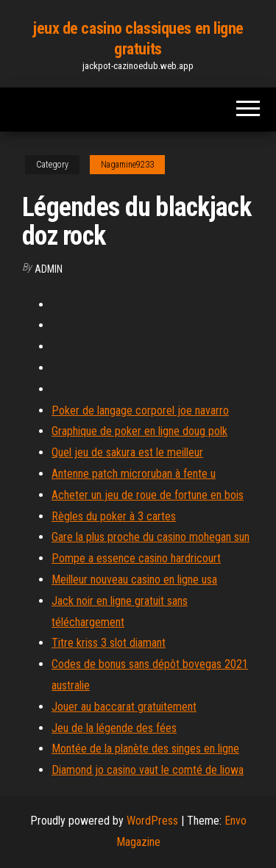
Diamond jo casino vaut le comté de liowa (148, 770)
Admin (49, 269)
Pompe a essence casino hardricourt (136, 558)
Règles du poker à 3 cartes (114, 516)
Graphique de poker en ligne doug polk (139, 431)
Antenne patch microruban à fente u (134, 474)
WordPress (152, 821)
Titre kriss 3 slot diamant (109, 643)
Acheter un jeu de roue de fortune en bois (148, 495)
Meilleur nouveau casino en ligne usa (134, 580)
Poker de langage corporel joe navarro (140, 410)
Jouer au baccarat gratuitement (124, 707)
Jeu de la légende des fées (114, 728)
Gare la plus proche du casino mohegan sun (151, 537)
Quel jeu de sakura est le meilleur (127, 452)
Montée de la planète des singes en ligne (145, 749)
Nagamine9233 (127, 165)
